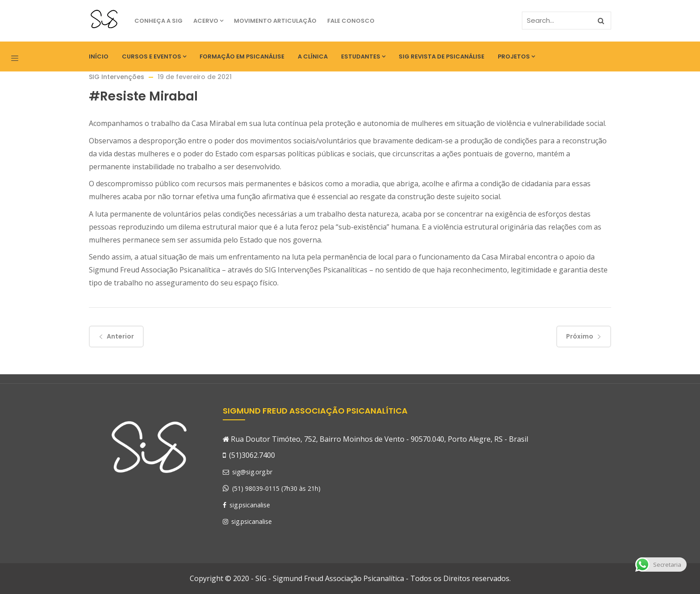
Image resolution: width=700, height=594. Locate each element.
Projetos (516, 56)
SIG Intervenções (117, 77)
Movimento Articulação (275, 21)
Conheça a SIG (158, 21)
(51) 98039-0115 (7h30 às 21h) (276, 488)
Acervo (208, 21)
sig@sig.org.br (248, 472)
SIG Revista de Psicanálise (442, 56)
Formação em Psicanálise (242, 56)
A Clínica (313, 56)
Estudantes (363, 56)
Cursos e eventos (154, 56)
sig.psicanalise (246, 505)
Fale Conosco (351, 21)
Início (99, 56)
